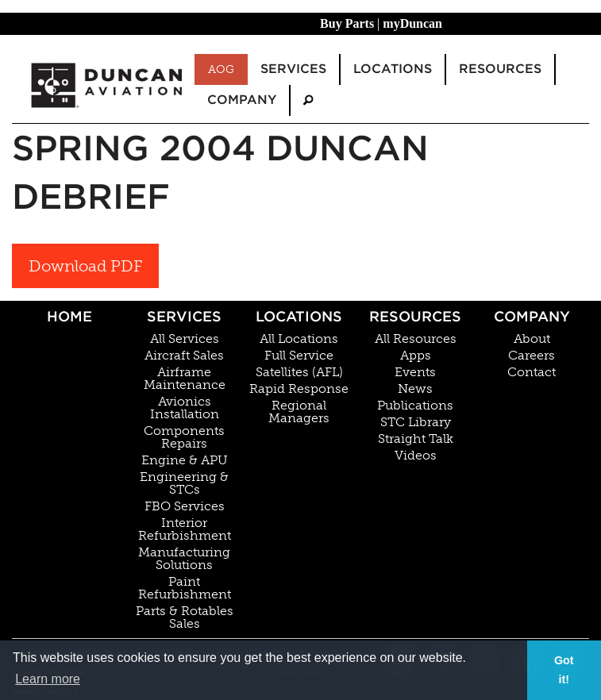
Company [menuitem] (242, 100)
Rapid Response (299, 389)
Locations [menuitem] (393, 69)
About (532, 339)
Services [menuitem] (293, 69)
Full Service (299, 356)
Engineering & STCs (184, 483)
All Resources (416, 339)
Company (532, 316)
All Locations (299, 339)
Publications (415, 406)
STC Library (416, 422)
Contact (532, 372)
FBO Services (185, 506)
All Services (185, 339)
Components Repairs (184, 437)
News (415, 389)
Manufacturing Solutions (184, 559)
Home (69, 316)
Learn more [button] (48, 679)
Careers (532, 356)
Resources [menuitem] (500, 69)
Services (184, 316)
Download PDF (85, 266)
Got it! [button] (564, 670)
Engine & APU (185, 460)
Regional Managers (299, 412)
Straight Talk (416, 439)
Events (415, 372)
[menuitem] (308, 100)
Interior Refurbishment (185, 529)
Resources (415, 316)
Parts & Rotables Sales (185, 617)
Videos (416, 456)
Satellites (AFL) (299, 372)
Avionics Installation (185, 408)
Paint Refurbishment (185, 588)
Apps (416, 356)
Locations (299, 316)
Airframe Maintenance (185, 379)
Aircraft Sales (184, 356)
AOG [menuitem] (221, 69)
